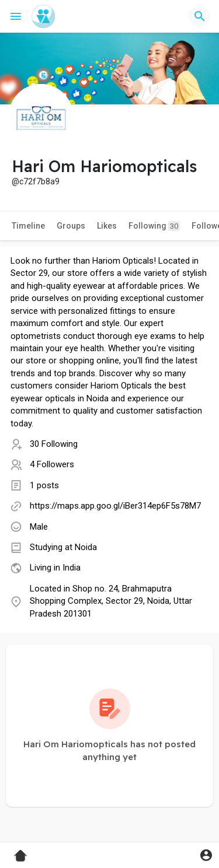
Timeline (28, 226)
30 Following (54, 444)
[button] (200, 16)
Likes (107, 226)
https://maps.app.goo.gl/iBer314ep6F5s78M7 (115, 506)
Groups (71, 226)
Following (154, 226)
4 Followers (52, 464)
